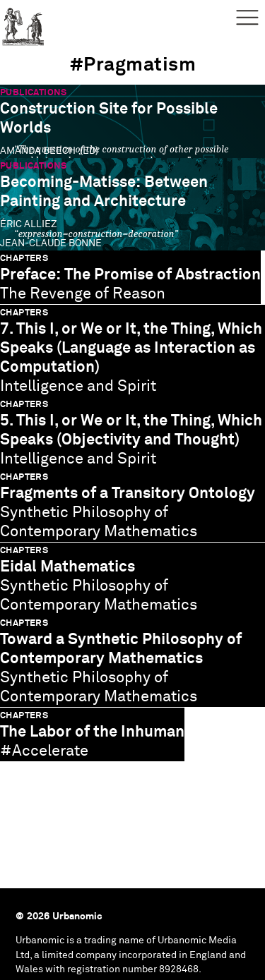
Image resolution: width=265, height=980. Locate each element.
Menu (247, 18)
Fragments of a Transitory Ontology (128, 494)
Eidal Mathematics (67, 567)
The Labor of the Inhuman (92, 732)
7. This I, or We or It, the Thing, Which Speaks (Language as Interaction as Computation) (131, 348)
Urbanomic (23, 23)
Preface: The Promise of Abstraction (130, 275)
